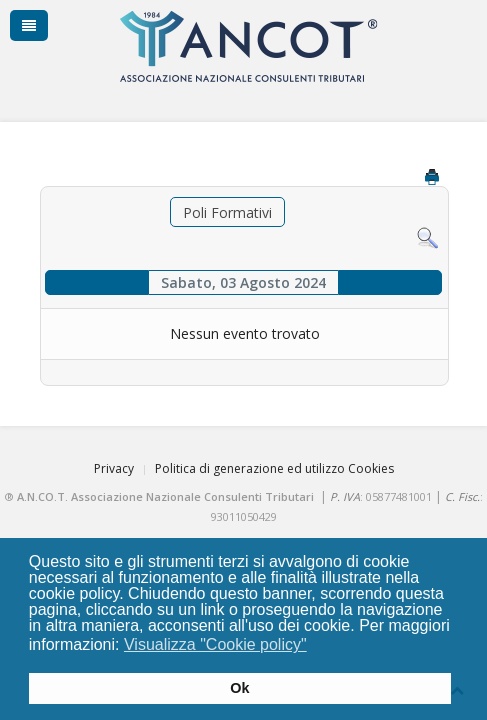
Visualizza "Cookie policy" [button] (215, 644)
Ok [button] (239, 688)
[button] (319, 647)
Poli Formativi (227, 212)
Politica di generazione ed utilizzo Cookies (274, 468)
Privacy (114, 468)
